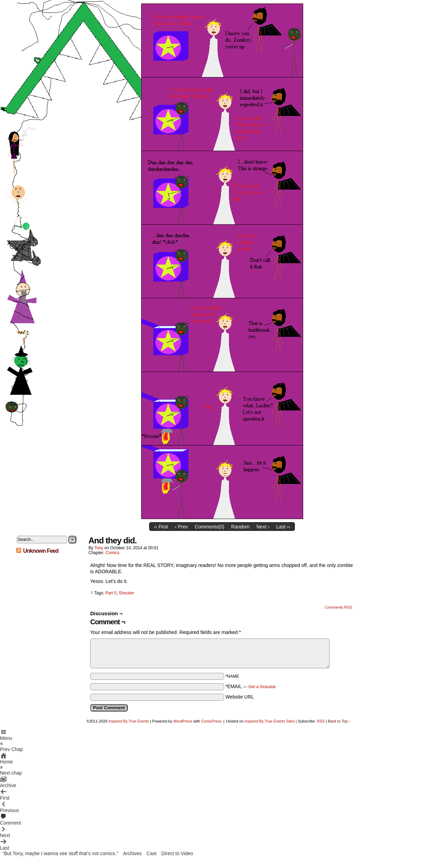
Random (240, 527)
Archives (133, 853)
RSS (321, 721)
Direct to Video (177, 853)
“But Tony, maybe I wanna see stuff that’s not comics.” (60, 853)
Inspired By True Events (129, 721)
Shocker (126, 593)
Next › (263, 527)
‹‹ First (161, 527)
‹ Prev (181, 527)
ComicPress (211, 721)
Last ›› (283, 527)
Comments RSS (338, 607)
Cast (151, 853)
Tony (99, 548)
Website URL (240, 697)
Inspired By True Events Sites (270, 721)
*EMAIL (251, 686)
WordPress (183, 721)
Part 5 (111, 593)
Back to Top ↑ (339, 721)
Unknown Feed (41, 551)
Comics (112, 553)
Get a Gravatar (262, 687)
